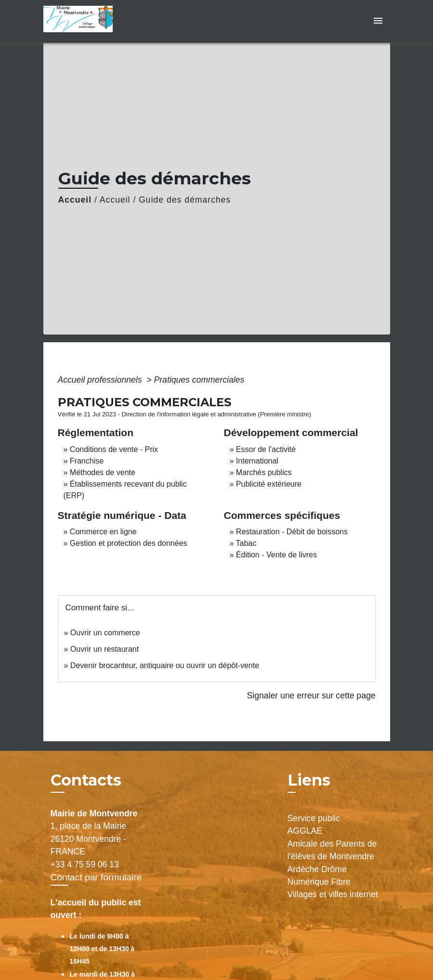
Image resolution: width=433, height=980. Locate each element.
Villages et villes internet (333, 894)
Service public (314, 818)
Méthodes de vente (103, 472)
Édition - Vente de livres (276, 555)
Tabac (246, 543)
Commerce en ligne (103, 532)
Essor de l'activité (266, 449)
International (257, 461)
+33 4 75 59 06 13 (85, 864)
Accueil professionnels (101, 380)
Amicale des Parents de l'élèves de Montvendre (332, 850)
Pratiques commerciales (199, 380)
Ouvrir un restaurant (105, 649)
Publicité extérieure (269, 484)
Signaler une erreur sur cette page (311, 696)
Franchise (87, 461)
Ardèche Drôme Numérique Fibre (319, 876)
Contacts (86, 780)
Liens (309, 780)
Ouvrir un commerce (105, 633)
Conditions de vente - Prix (114, 449)
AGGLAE (305, 831)
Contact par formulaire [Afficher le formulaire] (96, 877)
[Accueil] (104, 21)
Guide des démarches (185, 200)
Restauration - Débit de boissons (292, 532)
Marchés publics (264, 472)
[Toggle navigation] (378, 21)
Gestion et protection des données (129, 543)
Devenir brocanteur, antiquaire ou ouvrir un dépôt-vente (165, 665)
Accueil (75, 200)
